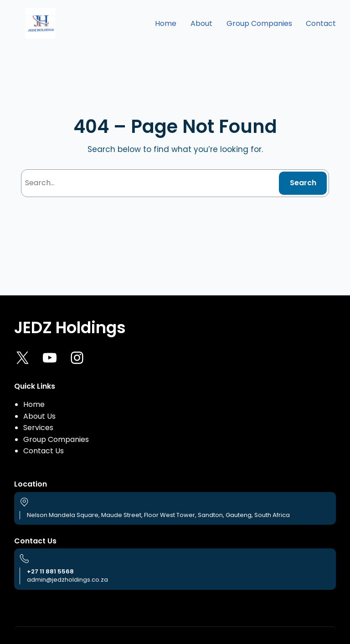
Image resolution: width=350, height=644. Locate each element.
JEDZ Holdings (70, 327)
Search (303, 183)
